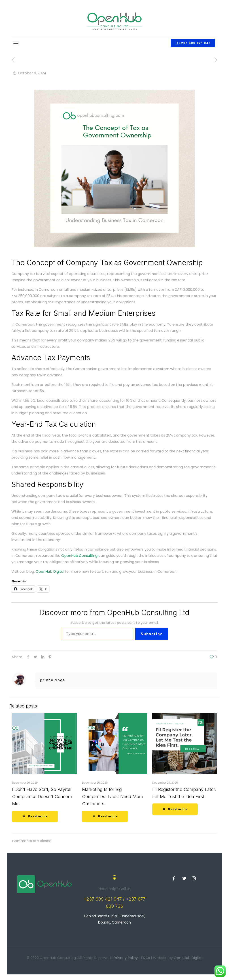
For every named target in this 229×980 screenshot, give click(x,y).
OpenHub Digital (50, 571)
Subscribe (152, 634)
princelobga (53, 680)
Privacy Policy (126, 958)
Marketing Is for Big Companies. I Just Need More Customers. (113, 797)
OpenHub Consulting (79, 556)
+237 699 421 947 (193, 43)
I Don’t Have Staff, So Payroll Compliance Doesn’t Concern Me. (42, 797)
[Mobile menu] (16, 44)
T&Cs (145, 958)
